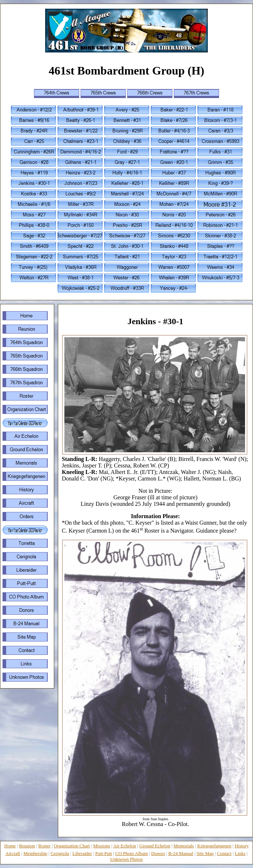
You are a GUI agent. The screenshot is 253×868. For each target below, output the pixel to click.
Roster (44, 846)
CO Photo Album (132, 853)
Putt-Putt (104, 853)
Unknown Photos (126, 859)
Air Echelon (125, 846)
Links (240, 853)
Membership (35, 853)
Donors (158, 853)
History (242, 846)
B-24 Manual (181, 853)
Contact (224, 853)
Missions (102, 846)
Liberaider (82, 853)
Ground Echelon (155, 846)
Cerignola (60, 853)
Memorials (184, 846)
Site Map (205, 853)
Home (10, 846)
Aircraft (13, 853)
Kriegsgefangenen (215, 846)
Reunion (27, 846)
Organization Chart (72, 846)
